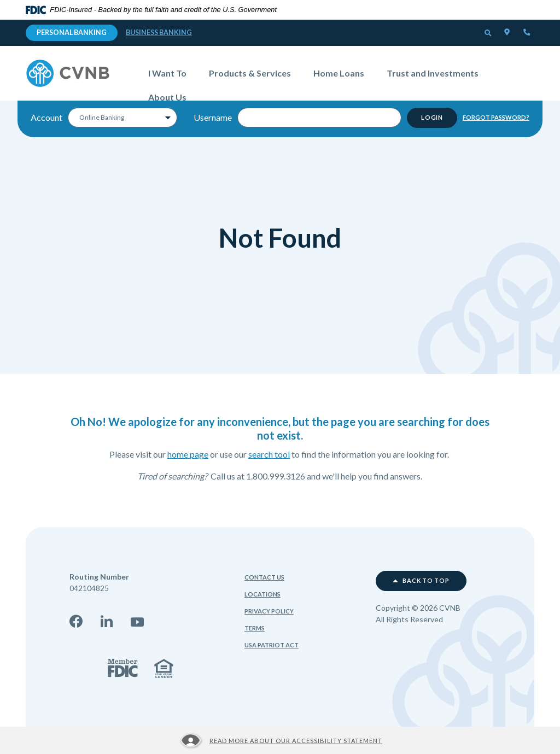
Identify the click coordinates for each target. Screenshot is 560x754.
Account (46, 120)
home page (188, 454)
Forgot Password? (496, 119)
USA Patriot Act (272, 645)
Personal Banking (72, 33)
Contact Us (264, 577)
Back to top (421, 581)
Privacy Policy (269, 611)
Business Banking (159, 33)
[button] (488, 34)
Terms (255, 628)
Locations (262, 594)
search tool (269, 454)
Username (213, 120)
